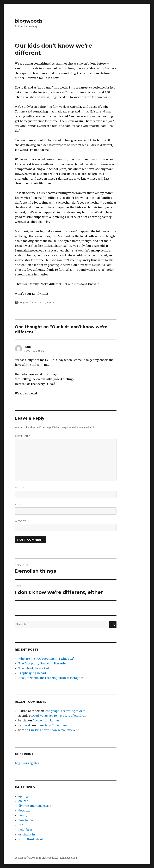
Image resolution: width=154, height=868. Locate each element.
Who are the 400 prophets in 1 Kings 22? (46, 659)
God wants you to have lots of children (60, 716)
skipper (24, 303)
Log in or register (27, 763)
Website (21, 521)
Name (20, 488)
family (51, 303)
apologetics (26, 796)
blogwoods (29, 21)
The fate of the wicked (34, 668)
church (23, 801)
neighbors (25, 830)
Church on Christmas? (52, 725)
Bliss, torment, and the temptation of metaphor (51, 678)
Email (20, 504)
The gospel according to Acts (65, 711)
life (21, 825)
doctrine (24, 810)
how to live (26, 820)
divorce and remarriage (35, 806)
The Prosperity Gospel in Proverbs (42, 663)
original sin (27, 834)
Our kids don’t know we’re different (54, 730)
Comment (23, 436)
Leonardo (25, 725)
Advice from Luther (46, 720)
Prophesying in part (32, 673)
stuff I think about (31, 839)
